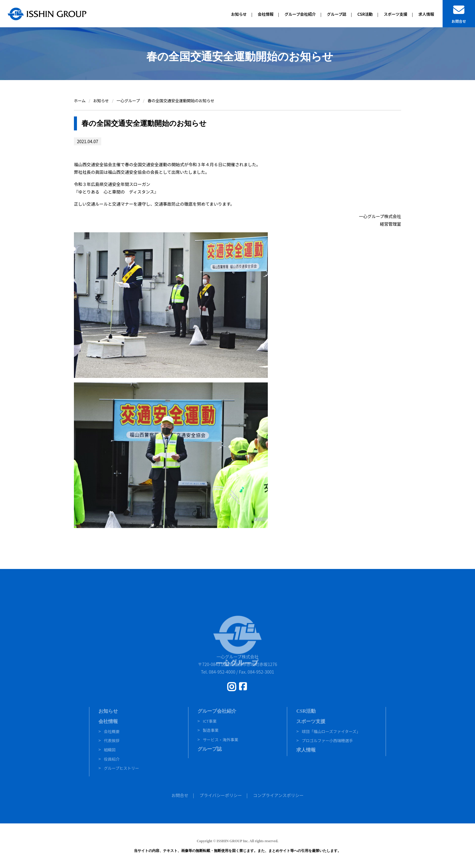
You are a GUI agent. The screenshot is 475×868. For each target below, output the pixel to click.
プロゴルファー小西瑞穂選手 (327, 740)
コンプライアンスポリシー (278, 795)
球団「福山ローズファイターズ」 (331, 731)
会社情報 (108, 721)
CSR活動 (306, 711)
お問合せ (180, 795)
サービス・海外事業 (220, 740)
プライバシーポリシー (221, 795)
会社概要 (112, 731)
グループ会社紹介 (217, 711)
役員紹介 (112, 759)
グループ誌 (210, 749)
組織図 (110, 750)
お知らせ (108, 711)
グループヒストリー (121, 768)
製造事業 (211, 730)
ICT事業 (210, 721)
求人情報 (306, 750)
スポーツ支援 (311, 721)
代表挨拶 (112, 740)
